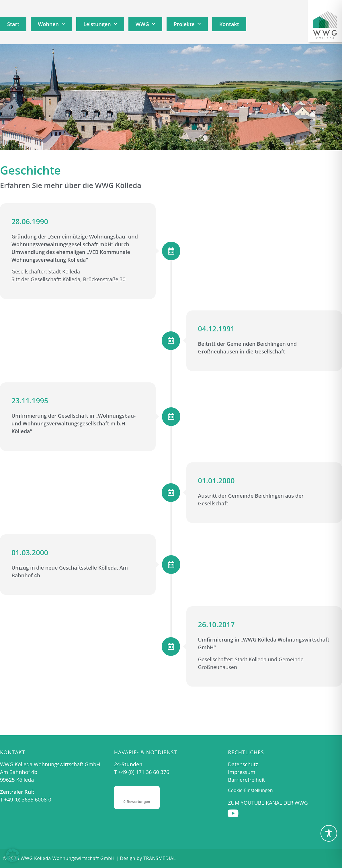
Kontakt (229, 24)
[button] (13, 855)
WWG (145, 24)
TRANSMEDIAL (160, 858)
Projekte (187, 24)
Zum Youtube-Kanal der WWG (268, 803)
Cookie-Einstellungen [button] (250, 790)
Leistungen (100, 24)
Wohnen (51, 24)
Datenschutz (243, 764)
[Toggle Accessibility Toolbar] (329, 833)
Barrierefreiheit (246, 780)
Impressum (242, 772)
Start (13, 24)
